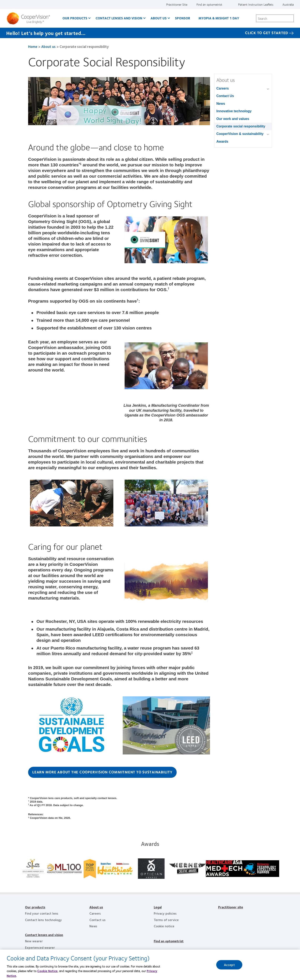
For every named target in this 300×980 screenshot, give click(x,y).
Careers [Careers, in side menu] (223, 88)
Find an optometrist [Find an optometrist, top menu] (209, 4)
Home (33, 46)
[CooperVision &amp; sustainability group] (269, 134)
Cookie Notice (47, 971)
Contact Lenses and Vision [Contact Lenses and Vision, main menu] (119, 18)
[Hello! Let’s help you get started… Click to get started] (150, 33)
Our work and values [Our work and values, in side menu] (233, 119)
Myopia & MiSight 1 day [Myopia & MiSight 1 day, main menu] (219, 18)
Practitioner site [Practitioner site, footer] (231, 907)
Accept (229, 965)
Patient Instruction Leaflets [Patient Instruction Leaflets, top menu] (256, 4)
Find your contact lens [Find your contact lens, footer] (42, 913)
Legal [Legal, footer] (158, 907)
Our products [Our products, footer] (35, 907)
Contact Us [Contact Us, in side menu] (225, 96)
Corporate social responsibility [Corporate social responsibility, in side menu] (241, 126)
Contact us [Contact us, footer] (97, 920)
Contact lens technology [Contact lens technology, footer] (43, 920)
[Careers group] (269, 89)
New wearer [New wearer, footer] (34, 941)
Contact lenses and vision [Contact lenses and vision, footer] (44, 935)
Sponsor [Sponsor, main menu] (183, 18)
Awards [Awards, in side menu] (222, 142)
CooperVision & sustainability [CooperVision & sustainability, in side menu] (240, 134)
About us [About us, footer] (96, 907)
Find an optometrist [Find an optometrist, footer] (169, 941)
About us (48, 46)
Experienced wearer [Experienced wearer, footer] (40, 947)
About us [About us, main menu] (159, 18)
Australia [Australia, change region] (288, 4)
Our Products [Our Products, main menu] (75, 18)
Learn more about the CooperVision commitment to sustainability (102, 772)
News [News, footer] (93, 926)
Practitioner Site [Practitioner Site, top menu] (177, 4)
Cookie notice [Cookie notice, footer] (164, 926)
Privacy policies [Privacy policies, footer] (165, 913)
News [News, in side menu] (221, 104)
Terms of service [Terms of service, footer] (166, 920)
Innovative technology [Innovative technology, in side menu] (234, 111)
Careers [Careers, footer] (95, 913)
